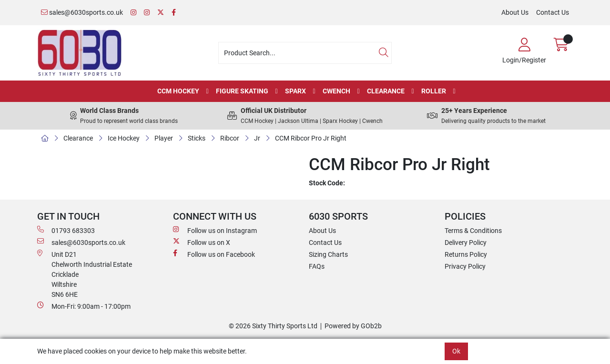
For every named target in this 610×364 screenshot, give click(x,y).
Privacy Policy (465, 266)
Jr (257, 138)
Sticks (197, 138)
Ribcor (230, 138)
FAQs (317, 266)
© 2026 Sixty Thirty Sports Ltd (273, 326)
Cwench (336, 91)
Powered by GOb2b (353, 326)
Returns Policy (466, 254)
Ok (456, 351)
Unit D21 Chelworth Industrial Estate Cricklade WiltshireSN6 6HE (85, 274)
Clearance (386, 91)
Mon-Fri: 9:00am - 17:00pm (84, 306)
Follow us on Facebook (214, 254)
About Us (515, 12)
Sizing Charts (328, 254)
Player (164, 138)
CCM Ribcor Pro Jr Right (311, 138)
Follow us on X (202, 242)
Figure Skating (242, 91)
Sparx (295, 91)
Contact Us (553, 12)
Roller (434, 91)
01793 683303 (66, 230)
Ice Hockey (124, 138)
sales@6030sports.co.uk (82, 12)
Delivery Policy (466, 243)
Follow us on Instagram (215, 230)
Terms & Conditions (473, 231)
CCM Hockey (178, 91)
